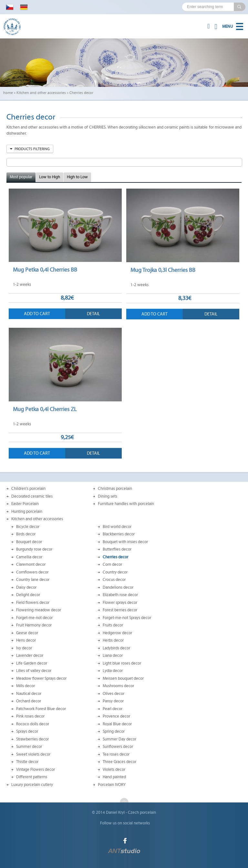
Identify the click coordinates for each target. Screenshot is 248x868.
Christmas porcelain (115, 489)
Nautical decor (29, 694)
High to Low (77, 177)
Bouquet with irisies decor (125, 542)
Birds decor (26, 534)
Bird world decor (117, 527)
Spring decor (114, 731)
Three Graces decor (119, 762)
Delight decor (28, 595)
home (8, 93)
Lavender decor (30, 656)
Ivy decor (24, 648)
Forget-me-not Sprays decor (127, 618)
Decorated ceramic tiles (32, 496)
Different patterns (32, 777)
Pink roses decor (30, 716)
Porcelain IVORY (112, 785)
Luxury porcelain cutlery (32, 785)
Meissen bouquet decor (123, 678)
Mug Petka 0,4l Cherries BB (45, 270)
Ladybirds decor (116, 648)
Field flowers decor (33, 603)
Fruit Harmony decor (34, 625)
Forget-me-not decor (34, 618)
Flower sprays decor (120, 603)
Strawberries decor (32, 739)
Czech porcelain (142, 812)
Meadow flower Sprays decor (41, 678)
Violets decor (114, 770)
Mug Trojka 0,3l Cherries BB (163, 270)
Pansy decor (113, 701)
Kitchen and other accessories (41, 93)
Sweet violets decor (33, 754)
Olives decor (114, 694)
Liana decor (113, 656)
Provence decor (116, 716)
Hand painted (114, 777)
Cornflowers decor (32, 572)
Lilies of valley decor (34, 671)
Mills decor (26, 686)
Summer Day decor (119, 739)
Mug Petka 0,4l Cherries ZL (45, 409)
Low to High (50, 177)
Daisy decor (26, 587)
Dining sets (108, 496)
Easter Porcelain (25, 504)
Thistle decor (27, 762)
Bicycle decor (28, 527)
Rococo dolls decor (33, 724)
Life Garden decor (32, 663)
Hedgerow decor (117, 633)
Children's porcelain (28, 489)
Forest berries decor (120, 610)
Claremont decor (31, 564)
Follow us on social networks (125, 823)
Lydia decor (113, 671)
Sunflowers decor (118, 747)
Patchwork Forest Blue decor (41, 709)
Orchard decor (29, 701)
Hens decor (26, 640)
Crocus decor (114, 580)
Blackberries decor (119, 534)
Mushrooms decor (118, 686)
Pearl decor (113, 709)
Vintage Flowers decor (36, 770)
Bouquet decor (29, 542)
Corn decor (112, 564)
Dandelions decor (118, 587)
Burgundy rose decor (34, 549)
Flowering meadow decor (39, 610)
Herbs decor (113, 640)
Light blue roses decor (122, 663)
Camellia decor (29, 557)
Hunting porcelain (27, 512)
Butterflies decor (117, 549)
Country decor (115, 572)
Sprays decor (27, 731)
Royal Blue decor (117, 724)
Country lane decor (33, 580)
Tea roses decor (116, 754)
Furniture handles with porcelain (126, 504)
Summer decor (29, 747)
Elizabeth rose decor (120, 595)
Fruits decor (113, 625)
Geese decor (27, 633)
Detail (93, 314)
